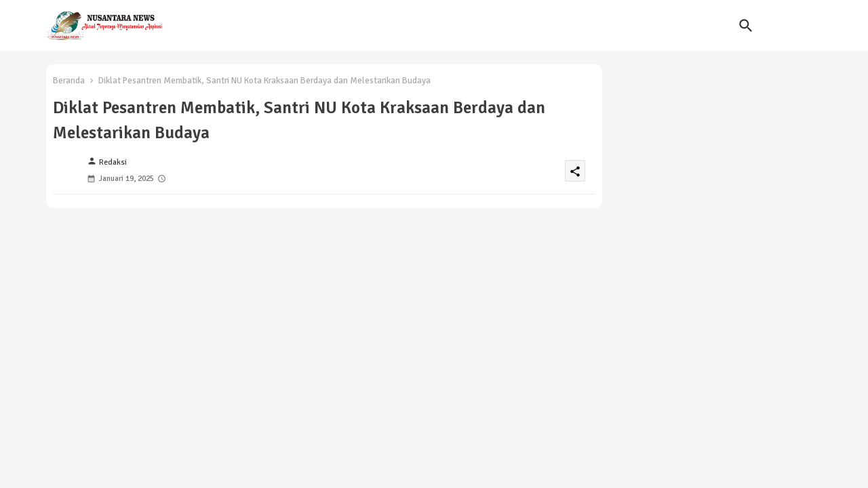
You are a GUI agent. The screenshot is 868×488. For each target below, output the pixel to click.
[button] (746, 26)
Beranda (69, 81)
